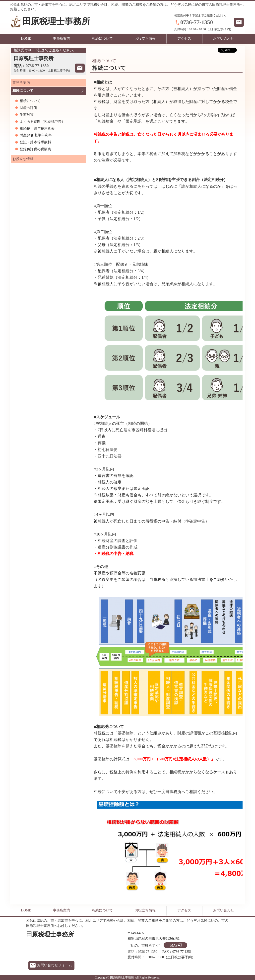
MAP (174, 945)
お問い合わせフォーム (55, 965)
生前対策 (27, 115)
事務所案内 (62, 39)
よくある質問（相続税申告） (42, 122)
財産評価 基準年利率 (36, 135)
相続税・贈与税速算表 (37, 129)
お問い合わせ (224, 39)
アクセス (184, 39)
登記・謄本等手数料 (35, 142)
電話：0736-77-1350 (142, 952)
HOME (26, 39)
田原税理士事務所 (56, 21)
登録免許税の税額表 (35, 149)
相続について (102, 39)
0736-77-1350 (197, 22)
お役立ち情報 (145, 39)
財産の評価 (28, 108)
